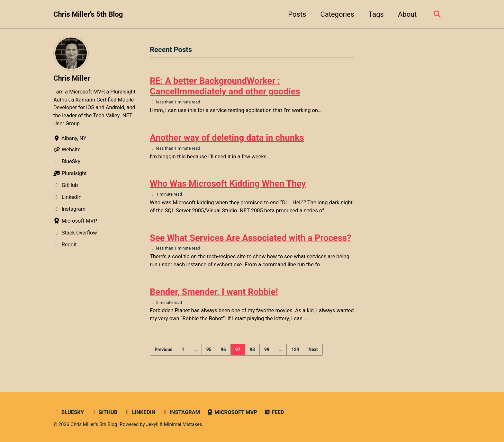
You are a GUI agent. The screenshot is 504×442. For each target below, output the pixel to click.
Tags (376, 14)
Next (313, 349)
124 (295, 349)
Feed (274, 412)
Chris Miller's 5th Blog (88, 14)
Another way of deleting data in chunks (227, 138)
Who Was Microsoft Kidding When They (228, 184)
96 (223, 349)
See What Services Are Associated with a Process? (251, 238)
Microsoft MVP (232, 412)
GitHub (104, 412)
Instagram (181, 412)
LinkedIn (140, 412)
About (407, 14)
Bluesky (69, 412)
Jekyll (152, 424)
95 (209, 349)
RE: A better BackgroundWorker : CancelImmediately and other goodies (225, 86)
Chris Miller (72, 78)
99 (267, 349)
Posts (297, 14)
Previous (163, 349)
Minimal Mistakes (183, 424)
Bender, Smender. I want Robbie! (214, 292)
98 (252, 349)
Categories (337, 14)
